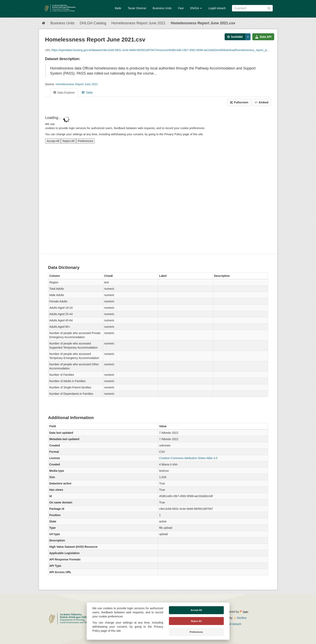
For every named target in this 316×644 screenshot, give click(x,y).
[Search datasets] (252, 8)
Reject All (196, 621)
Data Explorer (64, 93)
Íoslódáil (235, 37)
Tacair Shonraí (137, 8)
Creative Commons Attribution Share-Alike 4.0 (188, 458)
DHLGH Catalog (93, 23)
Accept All (196, 610)
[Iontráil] (269, 8)
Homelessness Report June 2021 (139, 23)
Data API (263, 37)
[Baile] (44, 23)
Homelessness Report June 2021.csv (203, 23)
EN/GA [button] (196, 8)
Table (87, 93)
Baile (118, 8)
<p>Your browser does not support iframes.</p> (158, 180)
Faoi (181, 8)
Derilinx (240, 618)
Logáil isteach (217, 8)
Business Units (162, 8)
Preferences (196, 632)
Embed (261, 102)
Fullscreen (239, 102)
